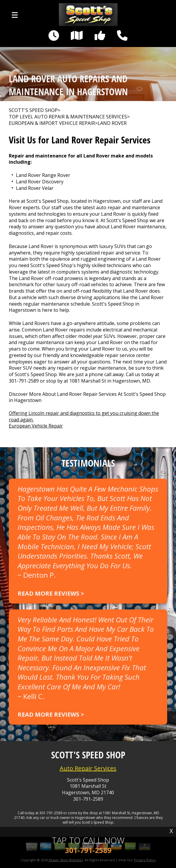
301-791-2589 (24, 381)
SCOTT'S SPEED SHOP (33, 110)
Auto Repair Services (88, 768)
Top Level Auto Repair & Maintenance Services (68, 117)
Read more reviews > (51, 593)
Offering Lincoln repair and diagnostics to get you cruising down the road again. (84, 416)
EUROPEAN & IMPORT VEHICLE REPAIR (52, 123)
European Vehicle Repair (36, 426)
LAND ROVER (112, 123)
